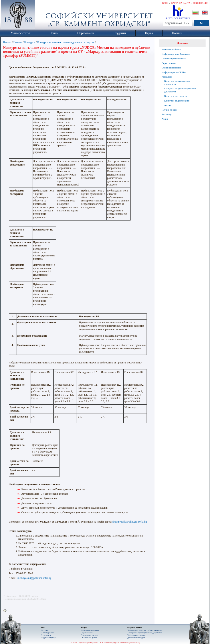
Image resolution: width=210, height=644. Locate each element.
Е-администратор (48, 638)
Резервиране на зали (89, 635)
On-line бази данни (89, 638)
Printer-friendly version (6, 611)
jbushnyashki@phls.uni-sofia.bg (130, 522)
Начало (7, 42)
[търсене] (177, 23)
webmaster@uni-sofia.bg (130, 642)
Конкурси (30, 42)
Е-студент (45, 630)
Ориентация (201, 3)
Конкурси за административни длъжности (61, 42)
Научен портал (87, 633)
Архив (91, 42)
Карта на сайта (181, 3)
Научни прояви (169, 110)
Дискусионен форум (136, 638)
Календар (166, 114)
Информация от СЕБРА (174, 72)
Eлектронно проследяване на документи (145, 633)
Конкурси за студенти (175, 96)
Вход (165, 3)
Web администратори (136, 635)
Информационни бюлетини (176, 54)
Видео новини (169, 63)
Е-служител (46, 635)
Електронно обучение (90, 630)
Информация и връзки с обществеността (145, 630)
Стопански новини (171, 68)
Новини (18, 42)
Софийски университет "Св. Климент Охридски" (43, 16)
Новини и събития (171, 49)
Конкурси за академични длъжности (177, 82)
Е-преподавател (48, 633)
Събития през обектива (174, 59)
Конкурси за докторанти (177, 101)
